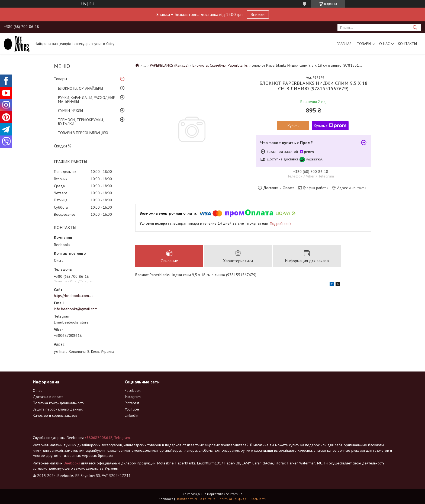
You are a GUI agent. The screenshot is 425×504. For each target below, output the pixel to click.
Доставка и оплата (48, 397)
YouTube (132, 409)
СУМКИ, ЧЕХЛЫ (70, 111)
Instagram (133, 397)
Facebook (133, 390)
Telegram (122, 438)
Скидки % (63, 146)
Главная (344, 44)
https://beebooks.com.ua (74, 296)
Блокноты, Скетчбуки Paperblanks (220, 65)
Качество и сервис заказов (55, 415)
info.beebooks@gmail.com (76, 309)
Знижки (258, 14)
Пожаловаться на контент (195, 499)
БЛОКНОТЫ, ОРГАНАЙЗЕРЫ (81, 88)
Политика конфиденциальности (59, 403)
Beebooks (72, 463)
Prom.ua (236, 494)
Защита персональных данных (58, 409)
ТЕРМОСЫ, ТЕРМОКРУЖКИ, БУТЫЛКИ (81, 122)
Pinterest (132, 403)
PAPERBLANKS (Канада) (169, 65)
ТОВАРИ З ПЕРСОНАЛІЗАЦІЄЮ (83, 133)
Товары (364, 44)
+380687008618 (99, 438)
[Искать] (415, 28)
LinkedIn (131, 415)
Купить (293, 126)
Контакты (407, 44)
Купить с (330, 126)
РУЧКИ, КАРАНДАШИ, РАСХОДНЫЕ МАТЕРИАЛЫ (86, 99)
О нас (384, 44)
